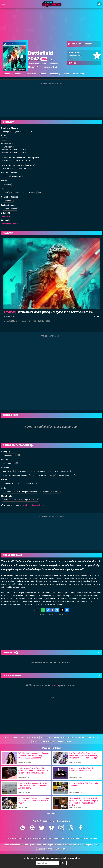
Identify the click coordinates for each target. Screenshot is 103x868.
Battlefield (7, 184)
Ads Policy (93, 737)
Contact (56, 737)
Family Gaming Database (33, 505)
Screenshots (31, 74)
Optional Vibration (65, 475)
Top (8, 737)
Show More (51, 813)
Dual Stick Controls (60, 471)
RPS (64, 849)
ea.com (6, 217)
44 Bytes (57, 838)
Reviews (18, 74)
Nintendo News (69, 845)
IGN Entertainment (38, 838)
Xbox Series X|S (15, 176)
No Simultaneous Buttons (43, 475)
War (40, 193)
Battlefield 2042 (40, 56)
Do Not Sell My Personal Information (84, 838)
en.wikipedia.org (10, 224)
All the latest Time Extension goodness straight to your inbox (52, 858)
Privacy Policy (67, 737)
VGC (97, 845)
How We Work (32, 737)
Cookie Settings (48, 742)
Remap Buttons (22, 471)
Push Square (29, 845)
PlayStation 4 (41, 64)
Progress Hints (9, 463)
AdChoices (65, 838)
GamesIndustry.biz (46, 849)
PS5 (4, 176)
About (15, 737)
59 (96, 316)
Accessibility (55, 74)
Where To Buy (78, 74)
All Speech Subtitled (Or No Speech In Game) (20, 492)
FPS (4, 139)
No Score (72, 63)
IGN (80, 845)
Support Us (45, 737)
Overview (7, 74)
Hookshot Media (17, 838)
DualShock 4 (8, 201)
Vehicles (32, 193)
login (54, 685)
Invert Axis (7, 471)
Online (5, 193)
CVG (58, 849)
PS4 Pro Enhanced (10, 209)
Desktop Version (64, 742)
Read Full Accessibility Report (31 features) (20, 500)
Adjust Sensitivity (41, 471)
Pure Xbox (41, 845)
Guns (24, 193)
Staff (22, 737)
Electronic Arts (34, 67)
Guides (43, 74)
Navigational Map (10, 455)
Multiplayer (15, 193)
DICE (55, 67)
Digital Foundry (54, 845)
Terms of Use (81, 737)
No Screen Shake (27, 484)
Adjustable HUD (9, 484)
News (66, 74)
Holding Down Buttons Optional (15, 475)
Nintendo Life (16, 845)
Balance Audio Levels (51, 492)
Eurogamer (88, 845)
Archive (36, 742)
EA (30, 321)
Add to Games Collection (80, 44)
